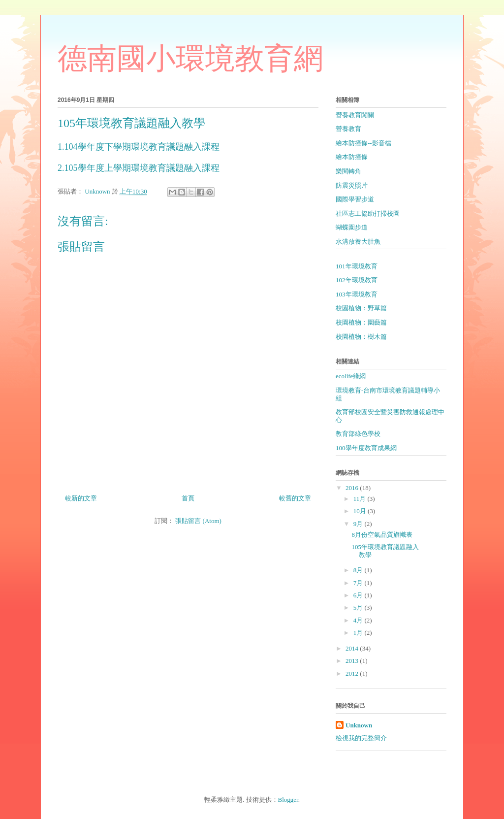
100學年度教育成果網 (366, 448)
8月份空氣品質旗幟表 (382, 535)
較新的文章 (81, 498)
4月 (359, 620)
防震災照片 (352, 185)
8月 (359, 570)
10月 (361, 511)
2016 (353, 488)
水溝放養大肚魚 (358, 242)
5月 (359, 607)
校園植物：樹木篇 (361, 337)
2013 (353, 661)
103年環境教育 (357, 294)
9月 (359, 524)
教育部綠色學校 (358, 434)
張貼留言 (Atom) (198, 521)
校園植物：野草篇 (361, 308)
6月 (359, 595)
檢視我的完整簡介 (361, 738)
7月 (359, 583)
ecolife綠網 (351, 376)
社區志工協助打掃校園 (368, 213)
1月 (359, 633)
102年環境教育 (357, 280)
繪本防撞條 (352, 157)
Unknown (359, 725)
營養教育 (348, 129)
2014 (353, 648)
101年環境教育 (357, 266)
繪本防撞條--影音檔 (363, 143)
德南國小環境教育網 (190, 60)
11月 (361, 499)
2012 (353, 673)
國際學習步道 (355, 199)
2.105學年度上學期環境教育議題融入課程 (139, 168)
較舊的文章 (295, 498)
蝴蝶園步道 (352, 227)
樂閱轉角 (348, 171)
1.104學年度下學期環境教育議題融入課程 (139, 147)
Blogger (288, 800)
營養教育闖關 (355, 115)
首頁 (188, 498)
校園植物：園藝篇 (361, 322)
